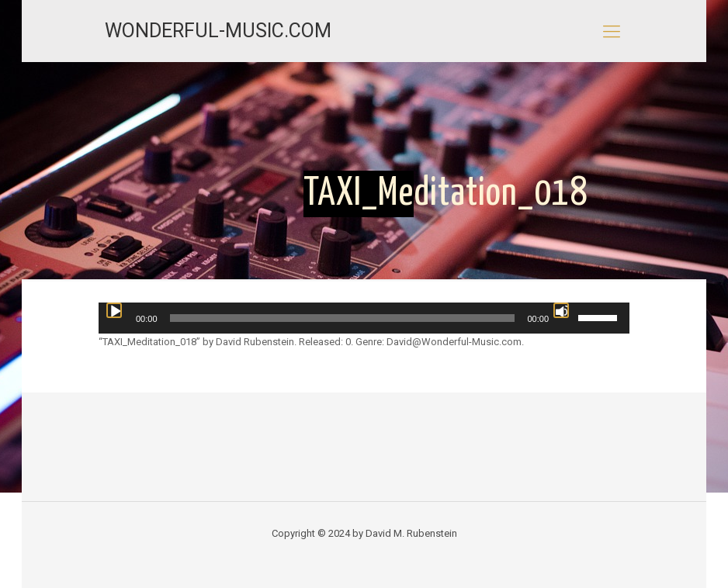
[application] (364, 318)
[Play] (114, 310)
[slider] (343, 318)
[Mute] (561, 310)
